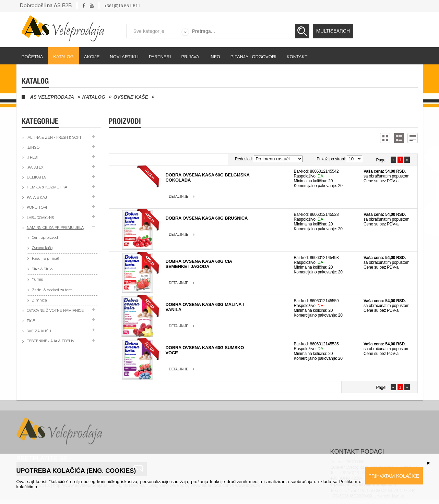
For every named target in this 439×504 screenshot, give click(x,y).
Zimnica (39, 301)
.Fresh (33, 158)
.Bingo (33, 148)
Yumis (37, 280)
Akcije (92, 57)
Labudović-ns (40, 218)
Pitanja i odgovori (253, 57)
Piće (31, 321)
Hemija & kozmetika (47, 188)
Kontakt (297, 57)
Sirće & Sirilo (42, 269)
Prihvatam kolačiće (394, 476)
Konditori (37, 208)
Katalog (63, 57)
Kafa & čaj (37, 198)
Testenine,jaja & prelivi (51, 341)
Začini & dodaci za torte (52, 290)
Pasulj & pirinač (45, 259)
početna (32, 57)
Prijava (190, 57)
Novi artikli (124, 57)
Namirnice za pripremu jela (55, 228)
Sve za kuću (39, 331)
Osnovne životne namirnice (55, 311)
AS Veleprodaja (52, 97)
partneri (160, 57)
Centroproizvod (45, 238)
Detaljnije (179, 196)
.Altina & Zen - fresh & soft (54, 138)
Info (215, 57)
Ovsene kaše (131, 97)
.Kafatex (35, 168)
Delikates (37, 178)
